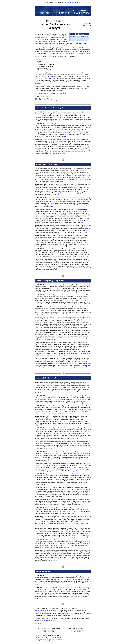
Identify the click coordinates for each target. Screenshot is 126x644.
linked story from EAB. (53, 78)
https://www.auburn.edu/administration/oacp (58, 615)
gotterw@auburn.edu (50, 620)
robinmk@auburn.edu (41, 610)
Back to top (38, 623)
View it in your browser (73, 2)
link (51, 121)
